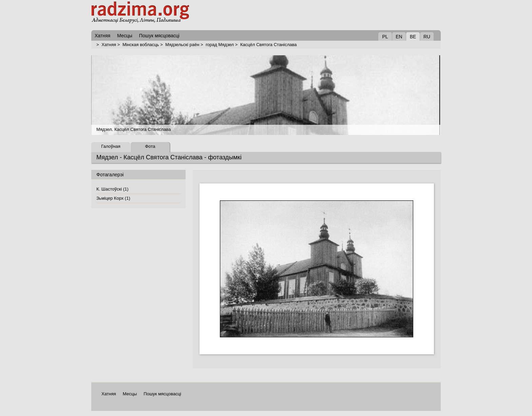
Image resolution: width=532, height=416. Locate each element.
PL (385, 37)
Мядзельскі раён (182, 45)
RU (427, 37)
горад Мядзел (220, 45)
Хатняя (109, 45)
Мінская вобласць (141, 45)
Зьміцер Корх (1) (113, 198)
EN (399, 37)
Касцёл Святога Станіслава (269, 45)
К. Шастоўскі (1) (112, 189)
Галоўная (111, 146)
